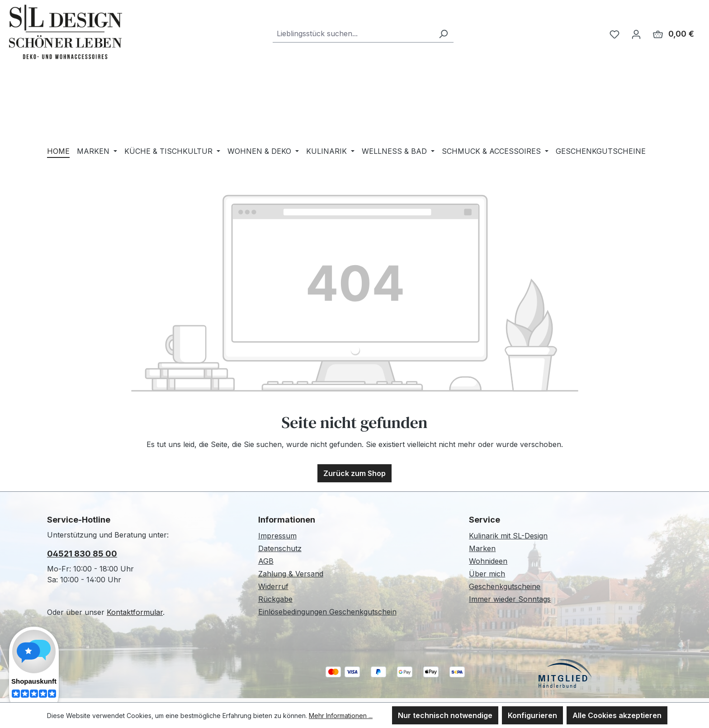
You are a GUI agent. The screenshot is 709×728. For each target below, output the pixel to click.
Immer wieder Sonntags (510, 599)
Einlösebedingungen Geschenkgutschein (327, 612)
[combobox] (353, 34)
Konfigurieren (532, 715)
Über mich (487, 574)
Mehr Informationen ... (341, 716)
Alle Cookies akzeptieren (617, 715)
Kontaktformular (135, 612)
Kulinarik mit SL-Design (508, 536)
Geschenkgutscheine (505, 586)
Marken (482, 548)
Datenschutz (280, 548)
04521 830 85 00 (82, 554)
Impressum (277, 536)
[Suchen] (443, 34)
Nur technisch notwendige (445, 715)
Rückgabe (275, 599)
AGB (266, 561)
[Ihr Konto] (636, 34)
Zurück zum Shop (354, 473)
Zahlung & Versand (291, 574)
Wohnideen (488, 561)
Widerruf (273, 586)
